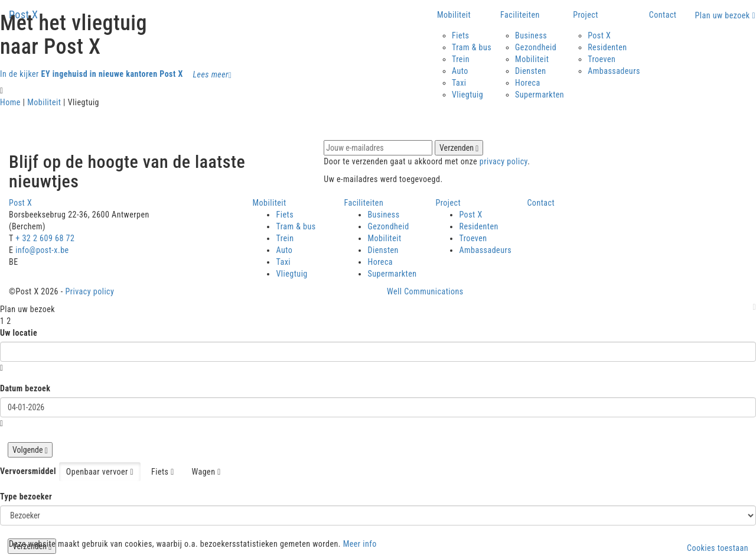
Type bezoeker (26, 497)
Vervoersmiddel (28, 471)
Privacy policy (89, 291)
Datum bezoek (25, 388)
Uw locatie (19, 333)
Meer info (360, 544)
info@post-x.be (42, 250)
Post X (24, 14)
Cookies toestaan (718, 548)
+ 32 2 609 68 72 (45, 238)
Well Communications (425, 291)
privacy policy (504, 161)
